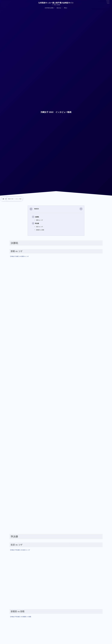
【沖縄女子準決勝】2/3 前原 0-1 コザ (20, 550)
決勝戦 (37, 217)
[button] (81, 209)
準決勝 (37, 223)
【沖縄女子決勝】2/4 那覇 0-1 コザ (19, 256)
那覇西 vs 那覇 (40, 230)
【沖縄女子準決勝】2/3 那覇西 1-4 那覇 (20, 617)
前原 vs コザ (40, 227)
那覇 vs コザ (40, 220)
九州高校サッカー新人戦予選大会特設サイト (56, 3)
